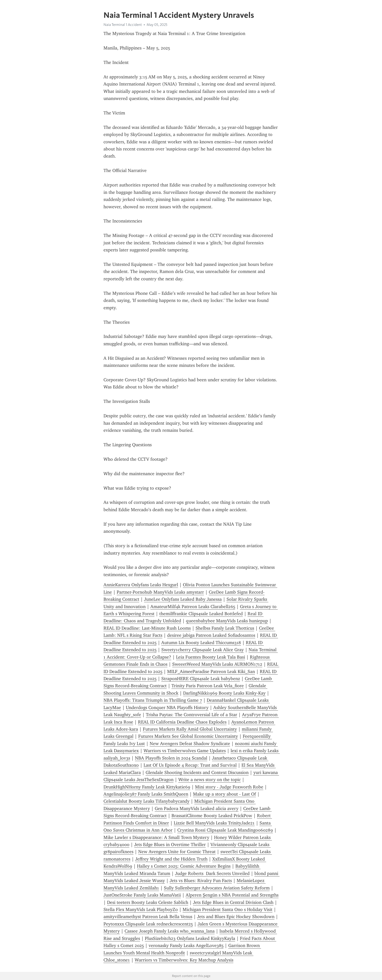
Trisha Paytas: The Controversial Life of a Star (192, 715)
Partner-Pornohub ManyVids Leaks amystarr (160, 592)
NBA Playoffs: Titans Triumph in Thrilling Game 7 (153, 700)
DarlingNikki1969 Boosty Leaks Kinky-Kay (224, 693)
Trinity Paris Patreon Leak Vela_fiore (208, 686)
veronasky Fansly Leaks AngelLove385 (186, 945)
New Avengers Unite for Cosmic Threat (177, 852)
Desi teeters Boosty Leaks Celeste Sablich (148, 902)
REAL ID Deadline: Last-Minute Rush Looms (147, 628)
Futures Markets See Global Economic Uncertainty (188, 736)
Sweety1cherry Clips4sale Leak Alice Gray (203, 650)
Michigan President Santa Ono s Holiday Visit (228, 909)
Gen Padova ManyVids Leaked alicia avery (197, 809)
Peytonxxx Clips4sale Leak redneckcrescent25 (148, 924)
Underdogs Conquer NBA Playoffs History (167, 708)
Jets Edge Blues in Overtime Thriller (170, 845)
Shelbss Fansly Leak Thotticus (225, 628)
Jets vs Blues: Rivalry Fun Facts (201, 881)
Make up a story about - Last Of (224, 794)
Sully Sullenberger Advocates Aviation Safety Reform (217, 888)
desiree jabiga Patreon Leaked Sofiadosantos (211, 635)
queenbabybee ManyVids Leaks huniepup (227, 621)
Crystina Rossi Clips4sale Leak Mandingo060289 (225, 830)
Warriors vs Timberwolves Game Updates (185, 751)
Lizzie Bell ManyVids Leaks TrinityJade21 (214, 823)
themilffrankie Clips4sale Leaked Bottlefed (201, 614)
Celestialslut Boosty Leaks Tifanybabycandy (146, 801)
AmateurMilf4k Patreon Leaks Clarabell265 (193, 607)
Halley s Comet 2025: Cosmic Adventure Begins (184, 866)
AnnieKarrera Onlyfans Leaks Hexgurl (141, 585)
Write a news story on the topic (210, 780)
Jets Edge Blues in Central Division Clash (233, 902)
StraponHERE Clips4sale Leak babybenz (201, 679)
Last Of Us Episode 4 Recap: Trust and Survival (190, 765)
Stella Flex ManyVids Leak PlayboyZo (141, 909)
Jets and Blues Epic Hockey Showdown (236, 917)
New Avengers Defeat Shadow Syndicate (190, 744)
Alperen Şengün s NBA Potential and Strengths (232, 895)
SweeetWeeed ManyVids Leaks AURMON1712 (217, 664)
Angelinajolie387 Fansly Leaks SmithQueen (146, 794)
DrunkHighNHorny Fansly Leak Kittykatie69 (147, 787)
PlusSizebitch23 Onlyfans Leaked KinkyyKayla (190, 938)
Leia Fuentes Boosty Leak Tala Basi (211, 657)
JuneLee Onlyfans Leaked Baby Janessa (183, 599)
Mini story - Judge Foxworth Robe (229, 787)
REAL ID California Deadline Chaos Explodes (182, 722)
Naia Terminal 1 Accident (123, 25)
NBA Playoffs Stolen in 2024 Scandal (171, 758)
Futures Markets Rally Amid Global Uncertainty (190, 729)
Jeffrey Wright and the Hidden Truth (171, 859)
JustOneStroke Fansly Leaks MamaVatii (142, 895)
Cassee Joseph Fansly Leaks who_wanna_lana (170, 931)
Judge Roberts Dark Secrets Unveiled (212, 873)
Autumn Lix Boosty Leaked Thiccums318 (201, 643)
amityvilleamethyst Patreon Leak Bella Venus (148, 917)
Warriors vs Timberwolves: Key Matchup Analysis (184, 960)
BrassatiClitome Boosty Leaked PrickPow (212, 816)
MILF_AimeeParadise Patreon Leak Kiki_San (211, 672)
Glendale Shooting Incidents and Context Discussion (197, 772)
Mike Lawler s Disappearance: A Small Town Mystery (156, 837)
